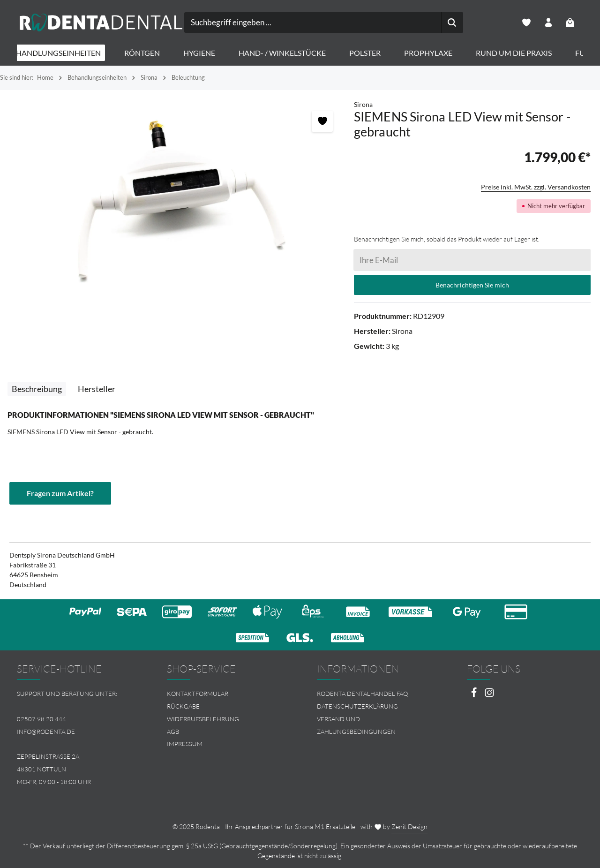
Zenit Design (409, 826)
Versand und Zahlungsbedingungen (356, 725)
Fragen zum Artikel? (60, 494)
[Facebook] (475, 695)
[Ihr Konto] (548, 23)
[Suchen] (429, 23)
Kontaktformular (198, 694)
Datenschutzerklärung (357, 706)
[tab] (37, 389)
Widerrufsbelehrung (203, 719)
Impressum (185, 744)
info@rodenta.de (46, 732)
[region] (177, 201)
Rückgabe (183, 706)
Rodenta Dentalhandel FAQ (362, 694)
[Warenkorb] (570, 23)
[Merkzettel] (526, 23)
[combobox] (289, 23)
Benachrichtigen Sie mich (472, 285)
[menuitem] (225, 694)
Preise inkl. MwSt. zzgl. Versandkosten (536, 187)
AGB (173, 732)
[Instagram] (489, 695)
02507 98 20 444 (41, 719)
